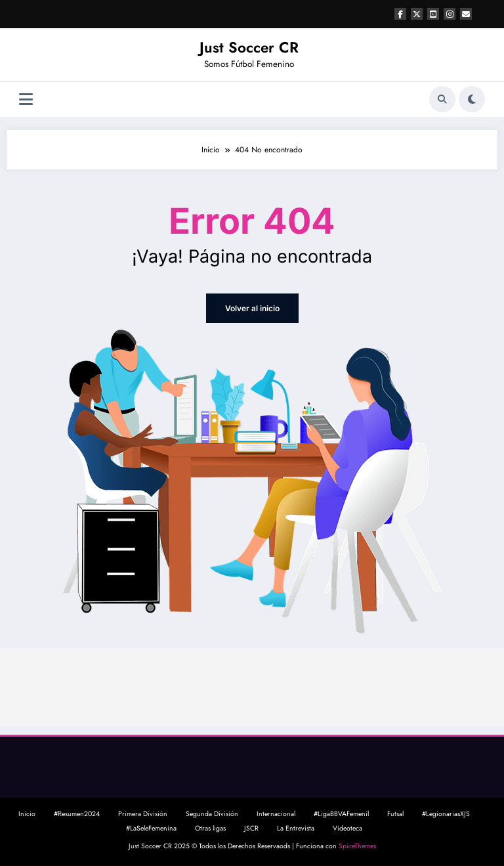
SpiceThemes (357, 846)
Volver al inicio (252, 308)
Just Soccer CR (249, 47)
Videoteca (347, 828)
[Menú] (26, 99)
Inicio (27, 814)
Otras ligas (210, 828)
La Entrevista (296, 828)
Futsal (395, 814)
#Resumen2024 (77, 814)
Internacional (276, 814)
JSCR (251, 828)
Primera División (143, 814)
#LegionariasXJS (446, 814)
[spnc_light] (472, 99)
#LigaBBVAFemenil (341, 814)
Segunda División (212, 814)
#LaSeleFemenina (151, 828)
